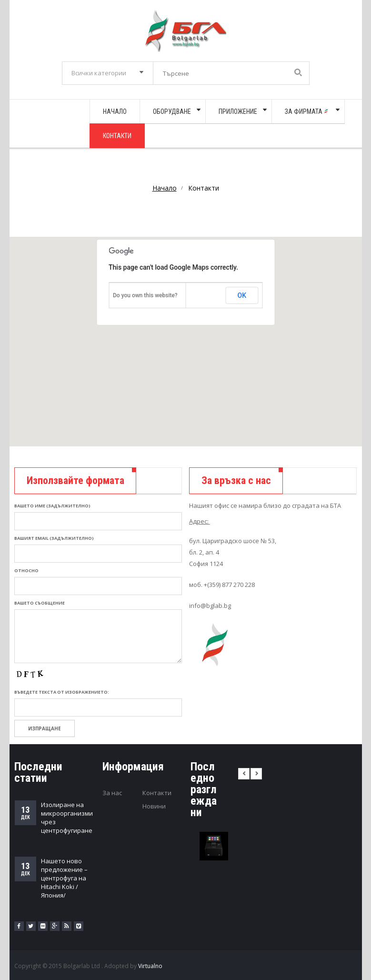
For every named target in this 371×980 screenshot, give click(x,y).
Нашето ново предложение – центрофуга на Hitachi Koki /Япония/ (64, 878)
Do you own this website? (145, 295)
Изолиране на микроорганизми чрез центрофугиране (67, 818)
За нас (112, 793)
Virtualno (150, 966)
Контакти (157, 793)
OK (242, 295)
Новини (154, 806)
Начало (165, 188)
